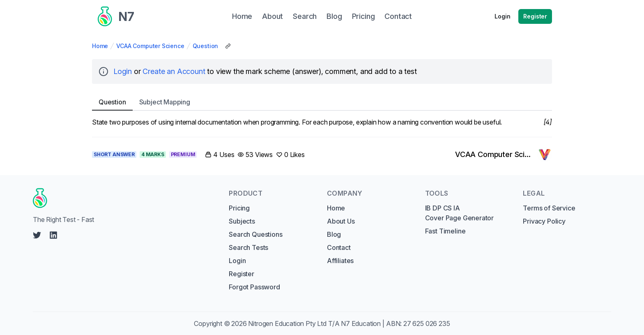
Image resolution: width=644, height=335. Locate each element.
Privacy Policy (544, 221)
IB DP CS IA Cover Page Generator (459, 213)
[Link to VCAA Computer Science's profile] (504, 155)
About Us (341, 221)
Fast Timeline (445, 231)
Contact (339, 247)
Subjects (242, 221)
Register (535, 16)
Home (100, 46)
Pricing (239, 208)
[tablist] (322, 102)
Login (502, 16)
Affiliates (340, 261)
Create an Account (174, 71)
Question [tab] (112, 102)
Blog (334, 234)
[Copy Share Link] (228, 46)
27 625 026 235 (427, 323)
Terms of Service (549, 208)
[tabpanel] (322, 122)
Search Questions (255, 234)
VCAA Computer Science (150, 46)
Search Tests (248, 247)
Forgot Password (254, 287)
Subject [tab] (165, 102)
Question (206, 46)
